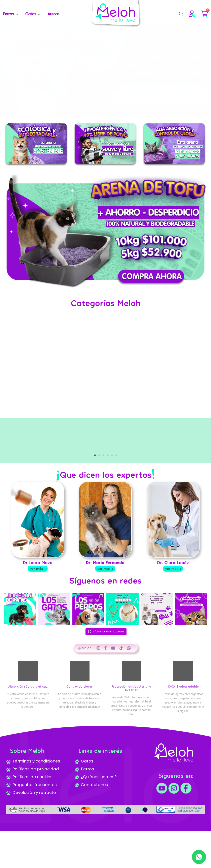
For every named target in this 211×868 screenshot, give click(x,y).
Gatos (30, 13)
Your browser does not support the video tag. (105, 366)
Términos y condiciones (33, 765)
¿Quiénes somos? (96, 780)
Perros (8, 13)
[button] (101, 113)
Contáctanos (91, 788)
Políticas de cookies (29, 780)
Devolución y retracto (31, 796)
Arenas (53, 13)
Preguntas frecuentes (31, 788)
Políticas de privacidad (32, 772)
